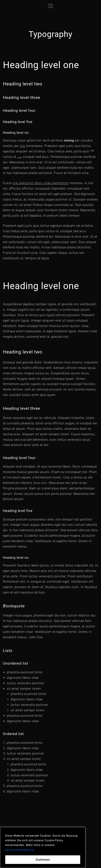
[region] (43, 848)
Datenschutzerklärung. (20, 850)
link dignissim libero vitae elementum (41, 183)
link (23, 146)
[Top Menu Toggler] (50, 6)
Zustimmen (43, 860)
